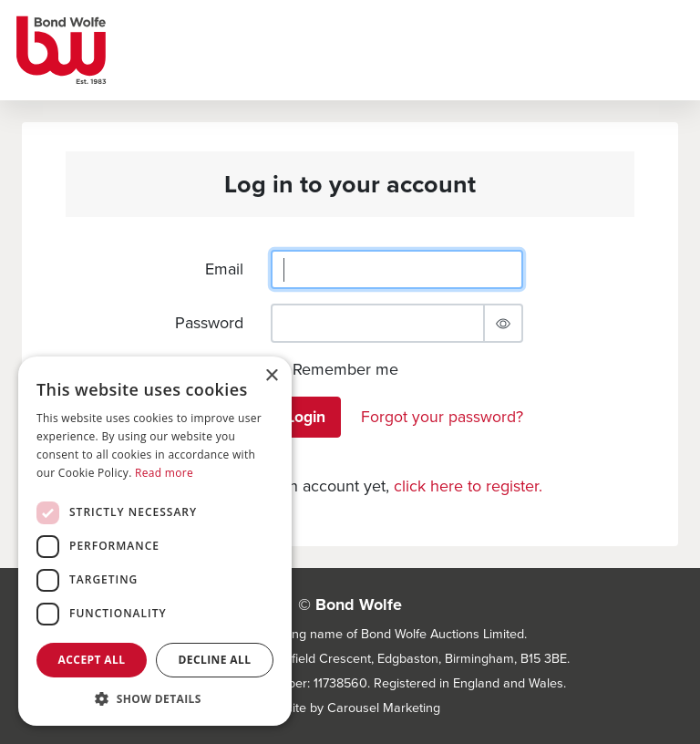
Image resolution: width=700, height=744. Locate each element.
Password (209, 323)
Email (224, 269)
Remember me (345, 369)
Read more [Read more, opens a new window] (164, 473)
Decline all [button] (215, 660)
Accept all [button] (92, 660)
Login (306, 417)
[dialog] (155, 541)
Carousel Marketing (384, 708)
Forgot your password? (442, 417)
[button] (155, 698)
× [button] (271, 376)
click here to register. (468, 486)
